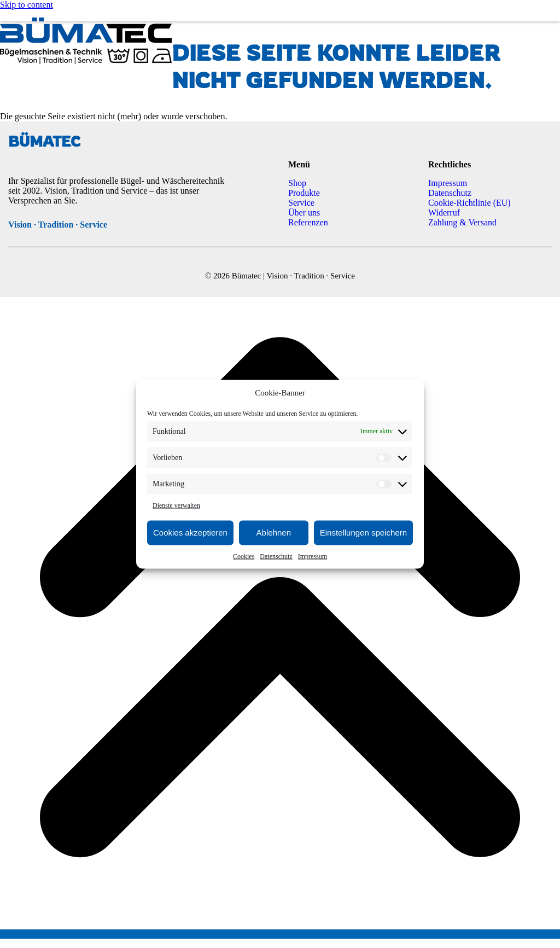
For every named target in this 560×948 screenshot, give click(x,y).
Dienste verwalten (176, 505)
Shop (297, 183)
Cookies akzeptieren (190, 533)
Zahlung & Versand (462, 222)
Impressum (313, 556)
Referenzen (308, 222)
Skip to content (27, 5)
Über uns (304, 213)
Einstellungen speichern (363, 533)
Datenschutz (276, 556)
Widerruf (444, 213)
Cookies (244, 556)
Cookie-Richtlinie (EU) (469, 203)
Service (301, 203)
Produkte (304, 193)
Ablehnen (274, 533)
